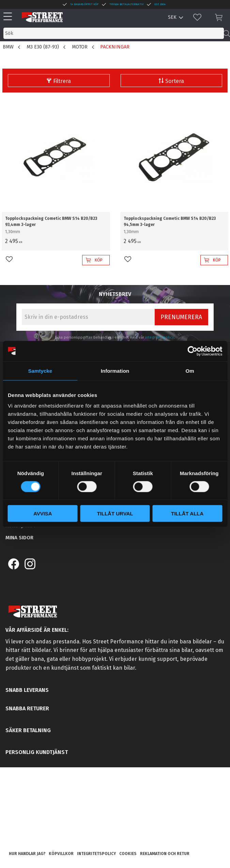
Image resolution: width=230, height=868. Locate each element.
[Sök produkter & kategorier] (114, 33)
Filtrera (62, 81)
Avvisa (43, 514)
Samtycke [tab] (40, 371)
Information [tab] (115, 371)
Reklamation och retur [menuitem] (165, 854)
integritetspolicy (160, 337)
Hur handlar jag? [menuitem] (27, 854)
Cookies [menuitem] (128, 854)
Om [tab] (190, 371)
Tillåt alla (187, 514)
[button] (9, 17)
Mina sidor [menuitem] (19, 538)
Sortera (175, 81)
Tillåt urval (115, 514)
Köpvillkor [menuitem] (61, 854)
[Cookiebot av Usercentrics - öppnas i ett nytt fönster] (192, 351)
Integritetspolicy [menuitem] (96, 854)
